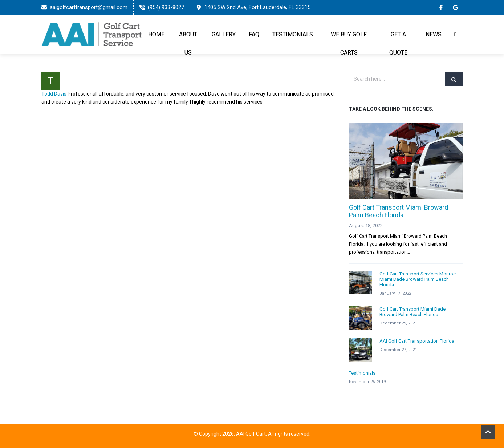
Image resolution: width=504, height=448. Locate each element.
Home (156, 34)
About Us (188, 43)
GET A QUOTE (398, 43)
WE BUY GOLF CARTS (349, 43)
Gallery (224, 34)
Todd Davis (54, 94)
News (434, 34)
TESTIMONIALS (293, 34)
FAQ (254, 34)
